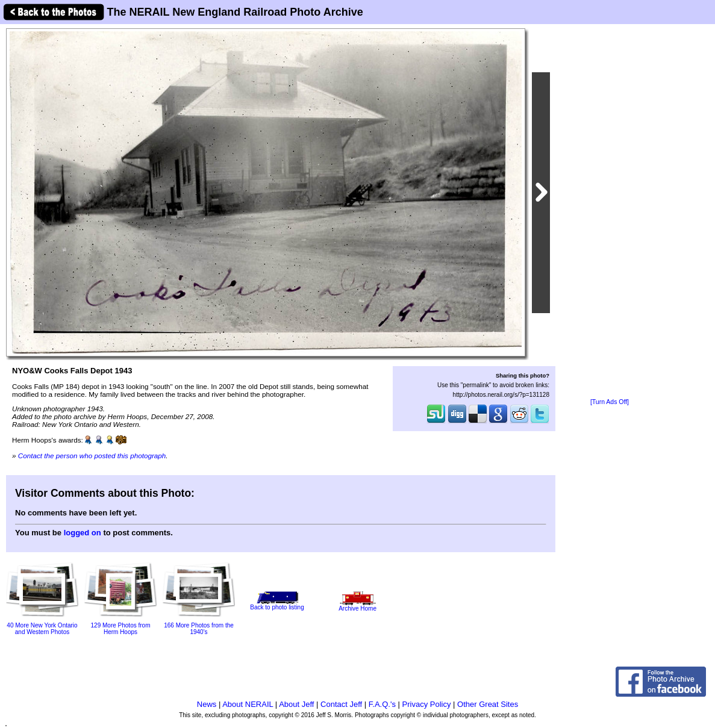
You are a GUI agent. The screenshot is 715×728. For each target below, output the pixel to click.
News (207, 704)
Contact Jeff (341, 704)
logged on (83, 533)
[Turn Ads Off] (610, 402)
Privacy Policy (427, 704)
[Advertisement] (610, 212)
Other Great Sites (488, 704)
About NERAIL (248, 704)
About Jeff (296, 704)
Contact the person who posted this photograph (92, 456)
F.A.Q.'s (382, 704)
